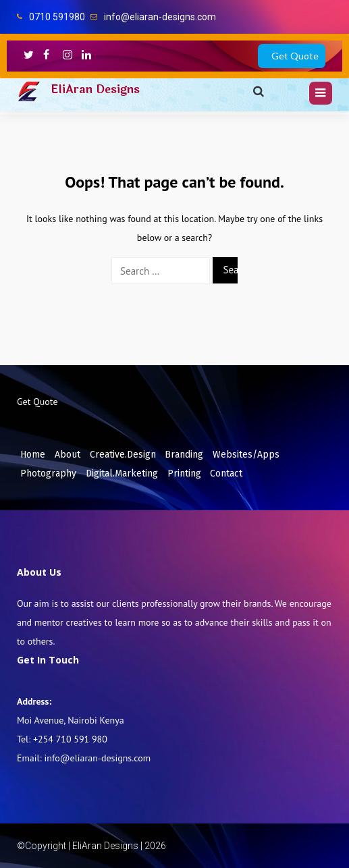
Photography (48, 473)
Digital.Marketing (122, 473)
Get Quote (295, 56)
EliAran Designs (95, 89)
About (68, 455)
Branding (184, 455)
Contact (226, 473)
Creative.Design (123, 455)
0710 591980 (57, 17)
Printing (184, 473)
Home (33, 455)
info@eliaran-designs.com (160, 17)
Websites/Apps (246, 455)
